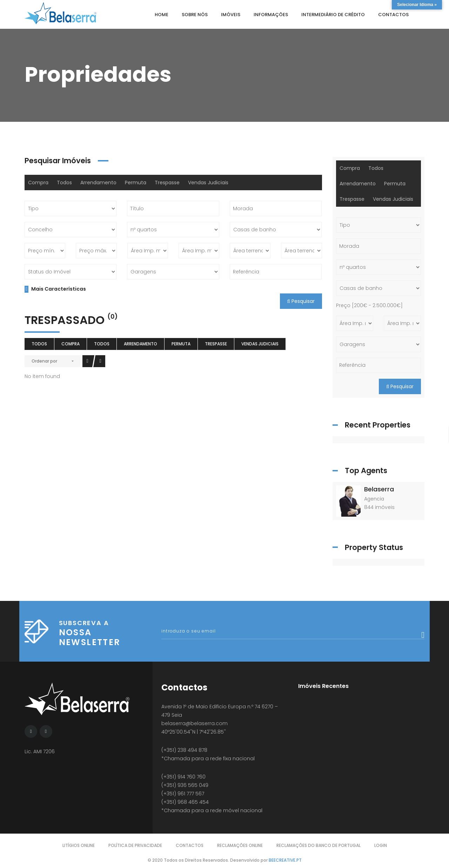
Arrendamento (98, 183)
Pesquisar (301, 301)
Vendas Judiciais (208, 183)
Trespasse (167, 183)
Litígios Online (79, 845)
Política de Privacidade (135, 845)
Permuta (136, 183)
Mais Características (55, 289)
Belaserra (379, 489)
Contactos (190, 845)
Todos (64, 183)
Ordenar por (44, 361)
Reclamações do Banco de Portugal (319, 845)
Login (381, 845)
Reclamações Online (240, 845)
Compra (38, 183)
